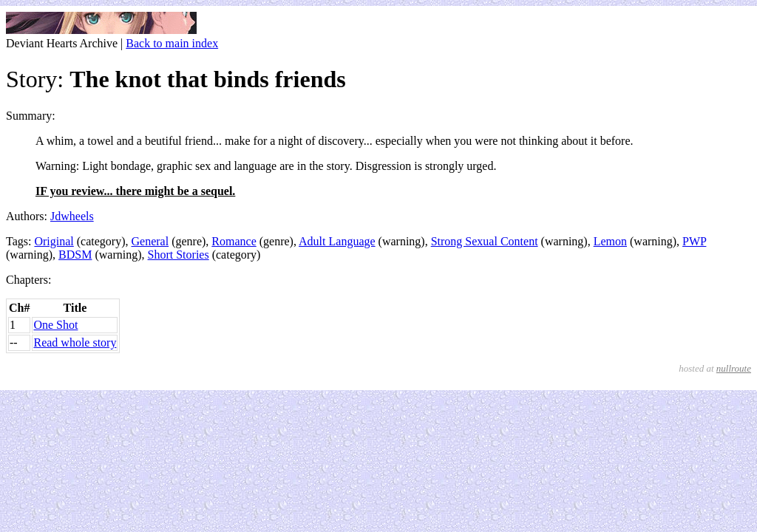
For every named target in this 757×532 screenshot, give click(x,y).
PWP (694, 241)
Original (54, 241)
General (150, 241)
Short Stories (179, 255)
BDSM (75, 255)
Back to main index (172, 43)
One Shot (55, 325)
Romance (234, 241)
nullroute (734, 368)
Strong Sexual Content (485, 241)
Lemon (610, 241)
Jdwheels (72, 216)
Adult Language (337, 241)
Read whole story (75, 342)
